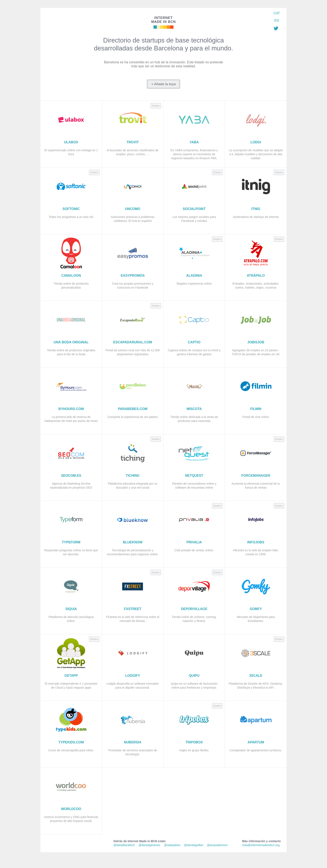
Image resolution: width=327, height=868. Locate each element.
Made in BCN (163, 20)
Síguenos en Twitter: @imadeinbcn (276, 28)
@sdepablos (172, 845)
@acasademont (217, 845)
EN (277, 21)
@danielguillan (194, 845)
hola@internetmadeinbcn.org (261, 845)
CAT (277, 13)
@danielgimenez (149, 845)
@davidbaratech (124, 845)
